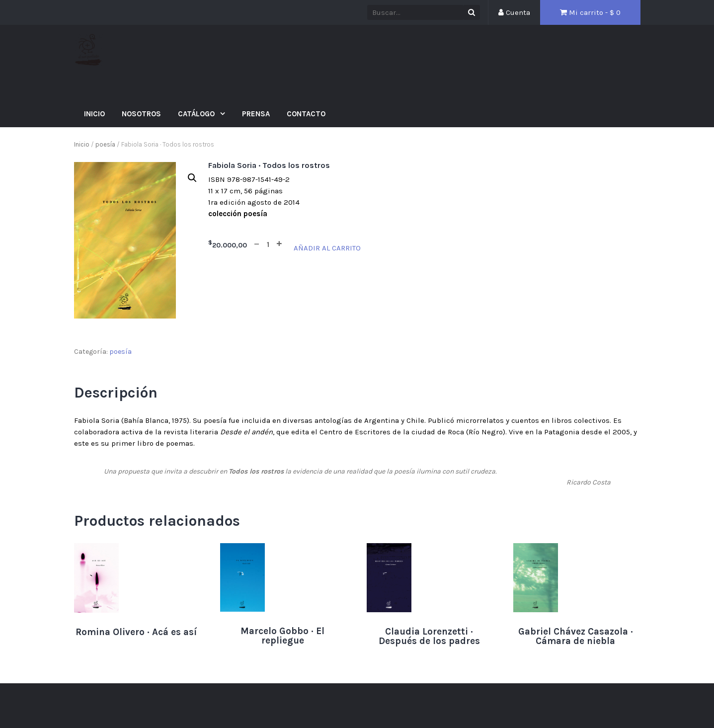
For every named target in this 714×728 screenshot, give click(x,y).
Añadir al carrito (327, 248)
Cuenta (514, 12)
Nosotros (141, 114)
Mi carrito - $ (590, 12)
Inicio (94, 114)
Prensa (256, 114)
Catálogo (197, 114)
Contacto (306, 114)
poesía (105, 144)
